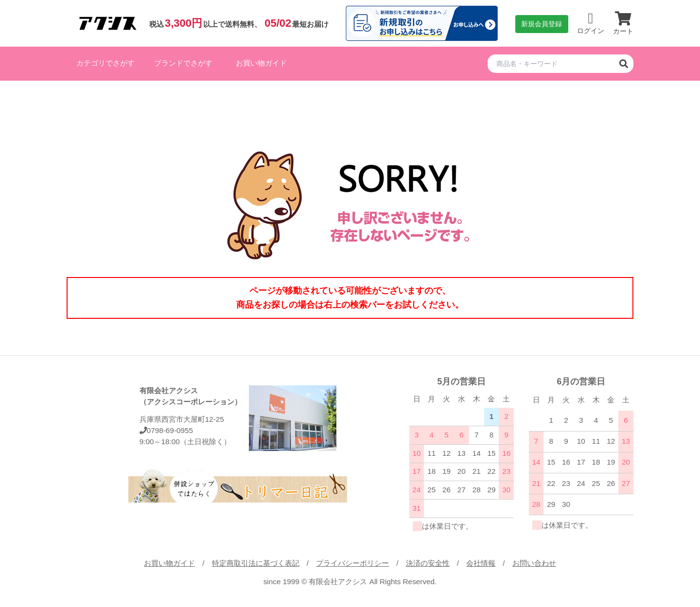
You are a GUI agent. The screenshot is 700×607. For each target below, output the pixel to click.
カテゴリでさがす (105, 63)
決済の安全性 (428, 563)
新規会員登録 (542, 24)
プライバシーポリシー (352, 563)
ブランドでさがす (183, 63)
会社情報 (481, 563)
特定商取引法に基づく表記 (256, 563)
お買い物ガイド (261, 63)
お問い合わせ (534, 563)
